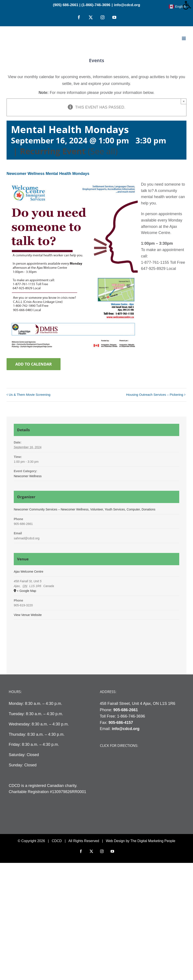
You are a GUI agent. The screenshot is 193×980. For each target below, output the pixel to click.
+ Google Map (26, 591)
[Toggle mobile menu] (184, 38)
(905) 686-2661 (66, 5)
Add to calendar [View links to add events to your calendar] (34, 364)
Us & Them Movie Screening (30, 395)
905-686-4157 (121, 723)
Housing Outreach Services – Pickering (155, 395)
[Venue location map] (96, 643)
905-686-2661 (126, 710)
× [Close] (184, 101)
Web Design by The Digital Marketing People (141, 841)
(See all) (103, 151)
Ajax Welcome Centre (29, 572)
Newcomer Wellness (28, 476)
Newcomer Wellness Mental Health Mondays (48, 174)
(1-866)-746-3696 (96, 5)
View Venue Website (28, 615)
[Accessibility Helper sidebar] (188, 5)
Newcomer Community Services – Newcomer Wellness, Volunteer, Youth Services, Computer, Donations (85, 509)
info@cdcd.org (127, 5)
